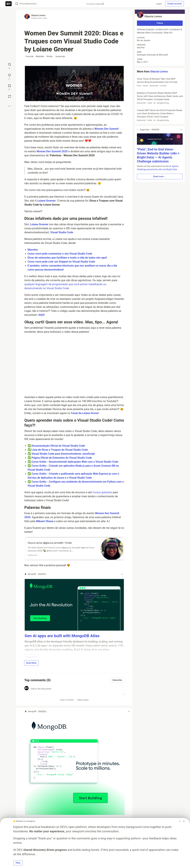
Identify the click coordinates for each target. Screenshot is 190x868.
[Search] (17, 4)
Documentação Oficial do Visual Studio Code (58, 446)
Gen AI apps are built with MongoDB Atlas (62, 636)
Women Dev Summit (107, 129)
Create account (174, 4)
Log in (159, 4)
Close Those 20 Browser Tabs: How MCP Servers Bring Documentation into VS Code (160, 82)
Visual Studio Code (62, 232)
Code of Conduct (67, 700)
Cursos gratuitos (102, 492)
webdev (40, 56)
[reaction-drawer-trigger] (9, 66)
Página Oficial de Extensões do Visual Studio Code (62, 458)
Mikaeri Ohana (45, 521)
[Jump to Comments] (9, 77)
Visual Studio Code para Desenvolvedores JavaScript (63, 454)
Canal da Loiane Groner (85, 413)
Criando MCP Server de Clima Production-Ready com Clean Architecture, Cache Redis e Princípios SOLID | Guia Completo (160, 115)
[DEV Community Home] (9, 4)
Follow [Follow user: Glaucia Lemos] (160, 23)
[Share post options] (9, 106)
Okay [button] (18, 863)
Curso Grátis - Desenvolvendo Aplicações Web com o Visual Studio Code (75, 462)
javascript (60, 56)
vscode (30, 56)
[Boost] (9, 96)
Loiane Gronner (47, 201)
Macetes (33, 250)
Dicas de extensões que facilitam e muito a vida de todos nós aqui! (67, 258)
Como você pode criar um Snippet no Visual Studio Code (61, 262)
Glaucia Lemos (38, 15)
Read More (31, 663)
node (49, 56)
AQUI (41, 315)
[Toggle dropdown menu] (122, 574)
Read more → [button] (160, 176)
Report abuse (83, 700)
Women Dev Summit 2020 (52, 151)
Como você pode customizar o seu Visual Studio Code (60, 254)
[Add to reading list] (9, 87)
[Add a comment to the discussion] (77, 690)
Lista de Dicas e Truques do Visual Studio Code (60, 450)
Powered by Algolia (95, 4)
